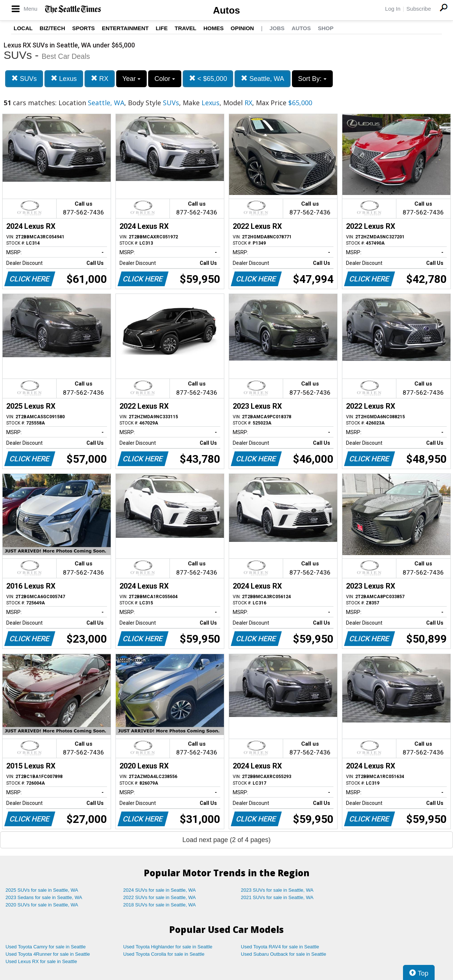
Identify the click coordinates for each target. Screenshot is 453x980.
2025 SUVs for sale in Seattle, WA (42, 890)
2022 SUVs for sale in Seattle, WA (160, 897)
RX (100, 79)
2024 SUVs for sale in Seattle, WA (160, 890)
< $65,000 (208, 79)
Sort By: (312, 79)
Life (162, 28)
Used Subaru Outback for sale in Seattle (283, 954)
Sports (83, 28)
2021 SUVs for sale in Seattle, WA (277, 897)
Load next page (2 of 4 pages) (226, 840)
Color (165, 79)
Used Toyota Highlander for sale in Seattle (168, 947)
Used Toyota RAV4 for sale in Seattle (280, 947)
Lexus (64, 79)
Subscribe (419, 9)
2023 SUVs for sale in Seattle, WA (277, 890)
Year (131, 79)
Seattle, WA (262, 79)
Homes (213, 28)
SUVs (24, 79)
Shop (326, 28)
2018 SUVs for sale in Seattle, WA (160, 905)
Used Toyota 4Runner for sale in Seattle (48, 954)
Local (23, 28)
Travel (186, 28)
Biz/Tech (52, 28)
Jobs (277, 28)
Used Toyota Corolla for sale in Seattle (164, 954)
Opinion (242, 28)
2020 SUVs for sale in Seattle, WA (42, 905)
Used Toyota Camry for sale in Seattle (46, 947)
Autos (226, 10)
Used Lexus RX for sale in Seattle (41, 961)
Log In (393, 9)
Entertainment (125, 28)
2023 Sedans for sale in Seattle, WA (44, 897)
